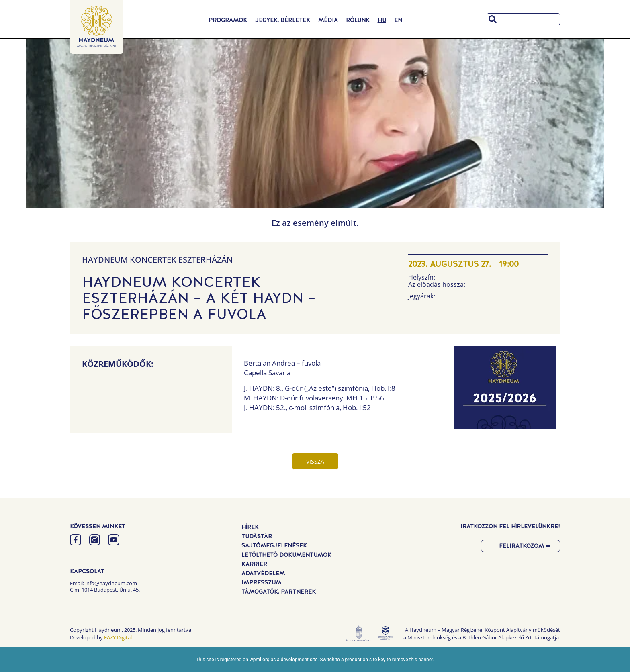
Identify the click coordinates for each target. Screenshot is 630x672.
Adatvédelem (263, 573)
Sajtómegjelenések (274, 545)
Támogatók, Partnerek (279, 592)
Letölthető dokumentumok (286, 555)
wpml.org (260, 660)
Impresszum (261, 582)
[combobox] (523, 19)
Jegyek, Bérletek (283, 20)
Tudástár (257, 536)
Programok (228, 20)
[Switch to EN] (398, 20)
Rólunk (358, 20)
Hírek (250, 527)
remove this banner (413, 660)
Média (328, 20)
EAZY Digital (118, 637)
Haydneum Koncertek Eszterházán (157, 260)
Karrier (254, 564)
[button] (505, 390)
